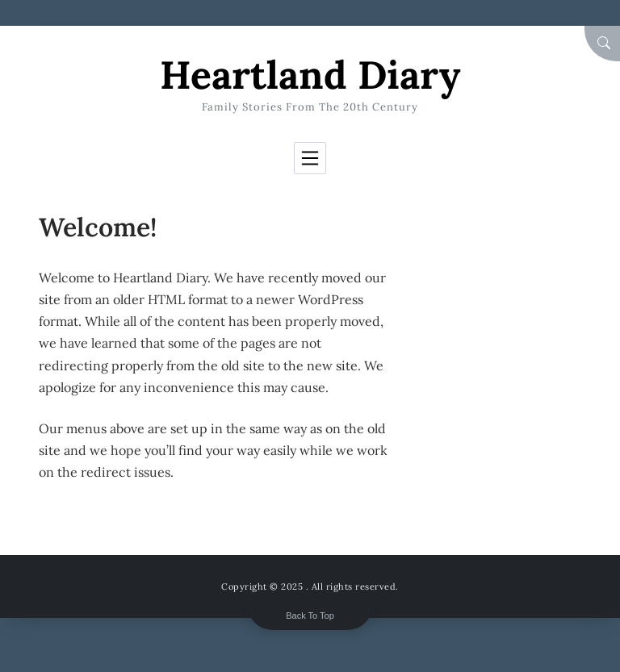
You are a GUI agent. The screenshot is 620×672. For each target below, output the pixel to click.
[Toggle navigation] (310, 158)
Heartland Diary (310, 75)
